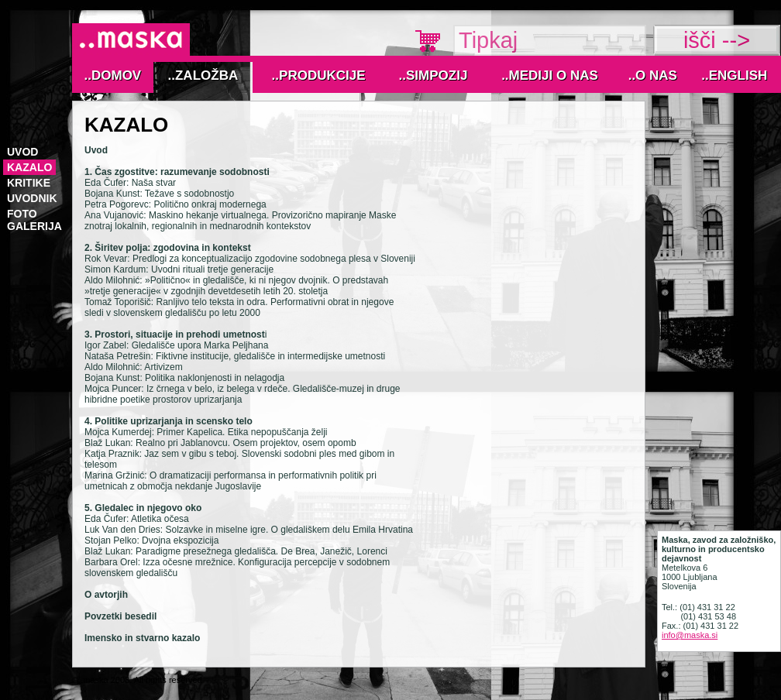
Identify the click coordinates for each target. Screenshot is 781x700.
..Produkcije (319, 75)
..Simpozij (434, 75)
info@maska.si (690, 635)
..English (734, 75)
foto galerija (34, 220)
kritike (29, 183)
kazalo (29, 167)
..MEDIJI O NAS (550, 75)
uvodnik (32, 198)
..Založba (203, 75)
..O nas (653, 75)
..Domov (113, 75)
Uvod (22, 152)
